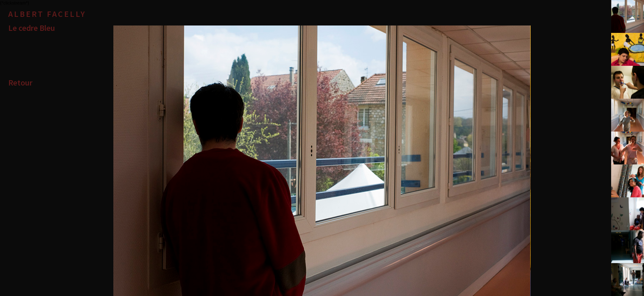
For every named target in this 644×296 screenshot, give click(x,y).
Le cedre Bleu (32, 28)
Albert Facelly (47, 14)
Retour (20, 82)
